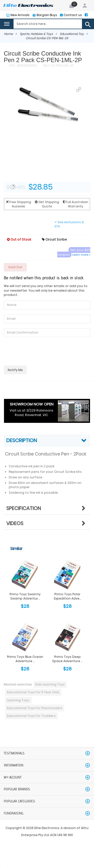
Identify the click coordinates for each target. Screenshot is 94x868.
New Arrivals (20, 15)
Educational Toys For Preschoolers (35, 708)
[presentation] (42, 352)
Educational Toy (72, 34)
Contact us (72, 15)
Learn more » (81, 255)
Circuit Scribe (54, 239)
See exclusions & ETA (69, 224)
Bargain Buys (46, 15)
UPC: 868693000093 (23, 66)
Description (22, 440)
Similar (16, 549)
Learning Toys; (18, 700)
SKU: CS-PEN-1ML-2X (58, 66)
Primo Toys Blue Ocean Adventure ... (25, 659)
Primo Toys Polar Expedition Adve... (67, 596)
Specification (24, 508)
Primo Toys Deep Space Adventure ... (67, 659)
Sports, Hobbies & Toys (36, 34)
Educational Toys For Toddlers (31, 716)
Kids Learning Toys (50, 684)
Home (8, 34)
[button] (79, 89)
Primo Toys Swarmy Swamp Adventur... (25, 596)
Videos (15, 523)
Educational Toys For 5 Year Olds (33, 692)
